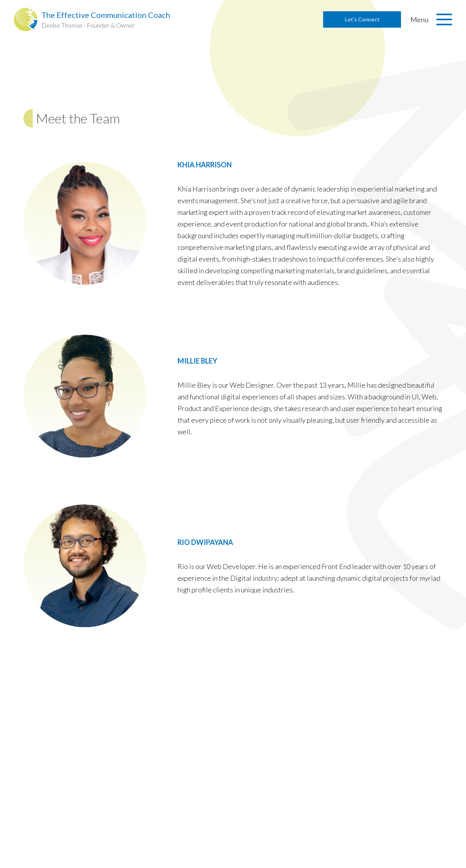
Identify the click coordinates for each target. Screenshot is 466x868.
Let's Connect (362, 19)
